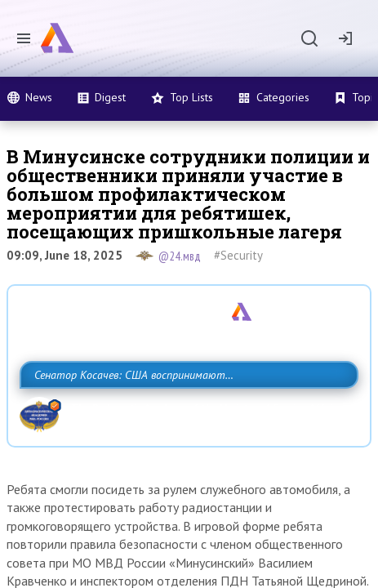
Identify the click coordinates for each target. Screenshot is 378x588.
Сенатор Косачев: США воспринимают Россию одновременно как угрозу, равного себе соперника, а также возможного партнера (185, 411)
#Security (238, 255)
